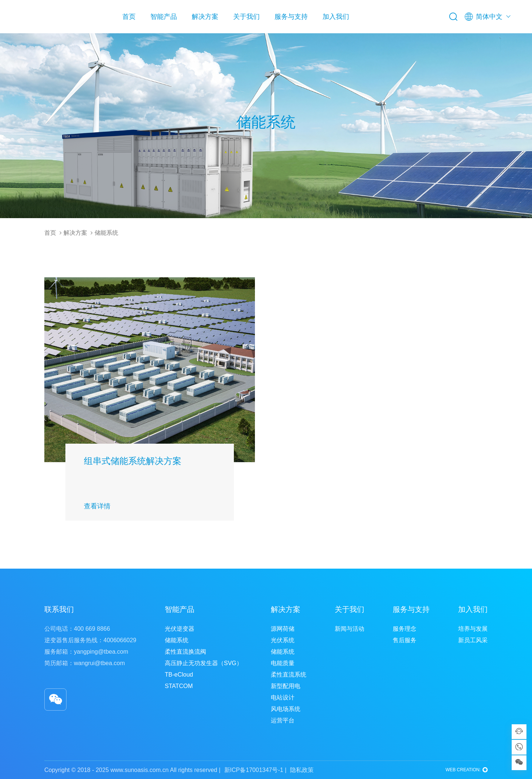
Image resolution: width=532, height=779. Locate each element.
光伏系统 (283, 640)
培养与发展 (473, 629)
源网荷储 (283, 629)
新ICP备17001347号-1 (254, 770)
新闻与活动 (349, 629)
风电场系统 (286, 709)
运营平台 (283, 720)
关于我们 (246, 17)
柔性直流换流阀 (185, 652)
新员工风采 (473, 640)
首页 (129, 17)
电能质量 (283, 663)
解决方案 (205, 17)
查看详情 (97, 506)
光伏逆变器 (180, 629)
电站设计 (283, 697)
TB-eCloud (179, 675)
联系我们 (59, 609)
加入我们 (336, 17)
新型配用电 (286, 686)
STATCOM (179, 686)
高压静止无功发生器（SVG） (204, 663)
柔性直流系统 (289, 675)
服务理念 (405, 629)
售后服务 (405, 640)
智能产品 (164, 17)
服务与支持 (291, 17)
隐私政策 (302, 770)
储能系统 (106, 233)
